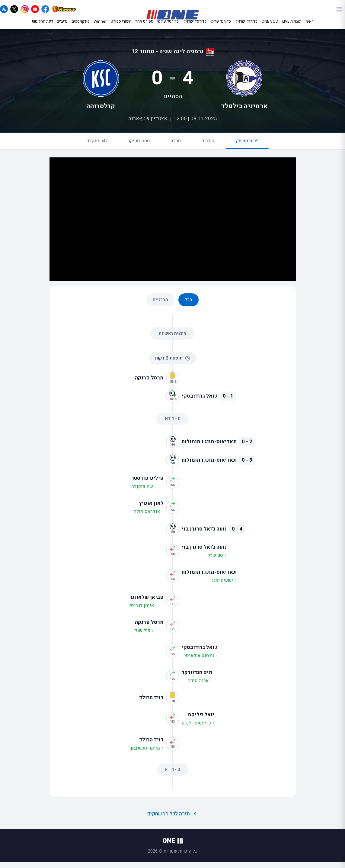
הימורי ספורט (121, 26)
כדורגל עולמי (221, 27)
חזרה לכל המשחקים (172, 820)
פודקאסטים (81, 26)
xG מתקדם (97, 147)
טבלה (176, 147)
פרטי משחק (247, 149)
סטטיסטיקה (139, 147)
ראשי (310, 26)
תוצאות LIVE (292, 26)
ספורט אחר (144, 27)
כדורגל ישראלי (246, 27)
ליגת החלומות (42, 26)
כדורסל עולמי (168, 27)
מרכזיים (160, 305)
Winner (100, 26)
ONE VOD (270, 26)
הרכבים (208, 147)
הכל (188, 305)
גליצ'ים (62, 26)
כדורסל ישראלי (195, 27)
